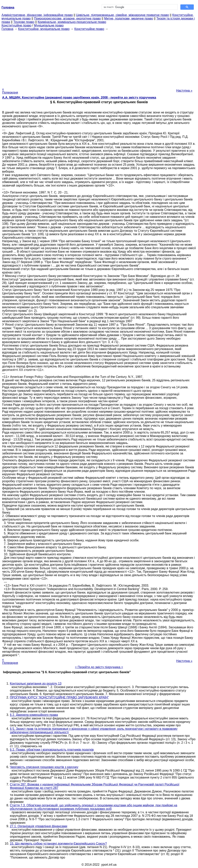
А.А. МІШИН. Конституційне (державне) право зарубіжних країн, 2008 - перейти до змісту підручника (79, 98)
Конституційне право (16, 25)
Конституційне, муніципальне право (44, 29)
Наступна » (184, 91)
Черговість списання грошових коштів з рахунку (44, 767)
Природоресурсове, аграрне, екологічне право (67, 18)
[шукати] (139, 7)
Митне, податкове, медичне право (129, 18)
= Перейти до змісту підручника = (99, 667)
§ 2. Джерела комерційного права (34, 715)
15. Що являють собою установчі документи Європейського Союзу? (58, 844)
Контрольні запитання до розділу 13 (36, 684)
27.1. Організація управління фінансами (39, 826)
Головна (7, 29)
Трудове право (24, 22)
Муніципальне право (49, 25)
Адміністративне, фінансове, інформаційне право (37, 15)
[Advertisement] (99, 58)
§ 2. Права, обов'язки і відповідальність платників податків (52, 750)
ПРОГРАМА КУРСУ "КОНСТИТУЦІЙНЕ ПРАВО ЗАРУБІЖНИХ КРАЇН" (59, 697)
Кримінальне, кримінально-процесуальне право (72, 22)
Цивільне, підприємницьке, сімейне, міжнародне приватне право (123, 15)
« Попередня (10, 91)
